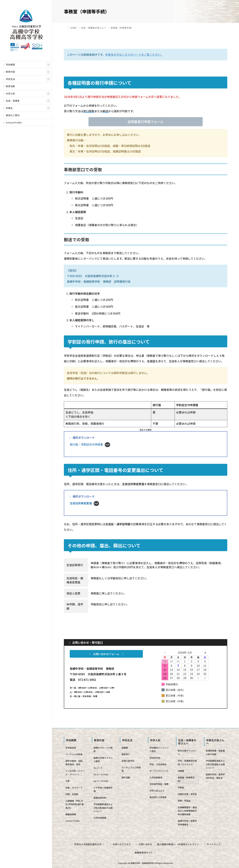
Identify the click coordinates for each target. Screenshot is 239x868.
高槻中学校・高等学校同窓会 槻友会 (215, 778)
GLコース (98, 768)
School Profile (12, 123)
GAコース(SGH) (101, 781)
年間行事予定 (128, 761)
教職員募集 (71, 814)
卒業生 (8, 108)
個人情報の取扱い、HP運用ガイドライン (178, 844)
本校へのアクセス (120, 844)
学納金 (181, 787)
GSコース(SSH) (101, 774)
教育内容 (9, 72)
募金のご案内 (11, 115)
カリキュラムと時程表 (131, 769)
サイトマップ (212, 844)
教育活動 (9, 86)
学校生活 (9, 79)
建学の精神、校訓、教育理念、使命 (75, 763)
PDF (107, 445)
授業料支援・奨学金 (187, 794)
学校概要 (9, 65)
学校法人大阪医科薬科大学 (88, 844)
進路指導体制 (100, 798)
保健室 (181, 771)
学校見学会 (155, 758)
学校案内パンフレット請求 (159, 749)
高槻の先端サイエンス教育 (103, 759)
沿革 (68, 781)
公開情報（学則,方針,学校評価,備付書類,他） (75, 804)
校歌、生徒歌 (72, 794)
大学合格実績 (100, 818)
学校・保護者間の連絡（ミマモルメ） (187, 762)
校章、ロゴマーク (74, 788)
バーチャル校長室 (74, 754)
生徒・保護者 (11, 101)
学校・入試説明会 (158, 764)
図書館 (125, 748)
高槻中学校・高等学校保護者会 (187, 823)
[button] (146, 122)
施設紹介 (126, 754)
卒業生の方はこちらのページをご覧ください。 (134, 54)
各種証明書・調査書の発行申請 (215, 752)
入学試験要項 (156, 778)
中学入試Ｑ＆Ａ (157, 791)
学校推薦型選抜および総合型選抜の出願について (103, 808)
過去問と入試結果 (158, 797)
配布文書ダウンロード (187, 752)
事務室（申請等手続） (186, 779)
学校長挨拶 (71, 748)
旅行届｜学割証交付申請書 (86, 444)
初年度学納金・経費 (159, 784)
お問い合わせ (144, 844)
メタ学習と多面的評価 (103, 789)
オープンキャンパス (159, 771)
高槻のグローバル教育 (103, 749)
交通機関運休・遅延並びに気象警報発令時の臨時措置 (187, 811)
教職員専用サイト (145, 853)
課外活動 (126, 778)
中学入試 (9, 94)
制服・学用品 (184, 801)
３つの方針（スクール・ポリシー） (75, 773)
